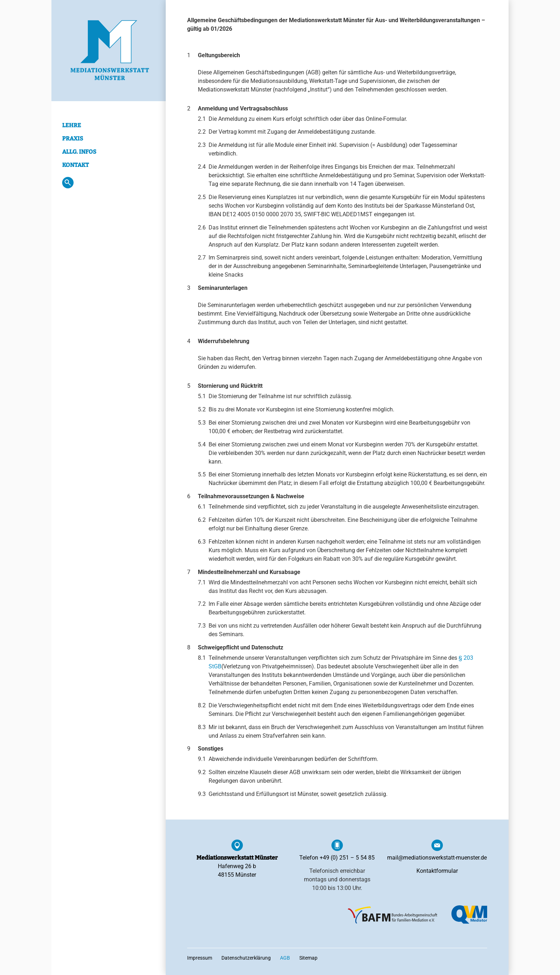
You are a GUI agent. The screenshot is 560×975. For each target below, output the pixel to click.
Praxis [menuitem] (73, 138)
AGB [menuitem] (285, 958)
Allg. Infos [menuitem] (79, 152)
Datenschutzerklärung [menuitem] (246, 958)
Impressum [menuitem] (200, 958)
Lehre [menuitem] (72, 125)
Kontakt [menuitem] (76, 165)
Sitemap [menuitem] (308, 958)
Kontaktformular (437, 871)
